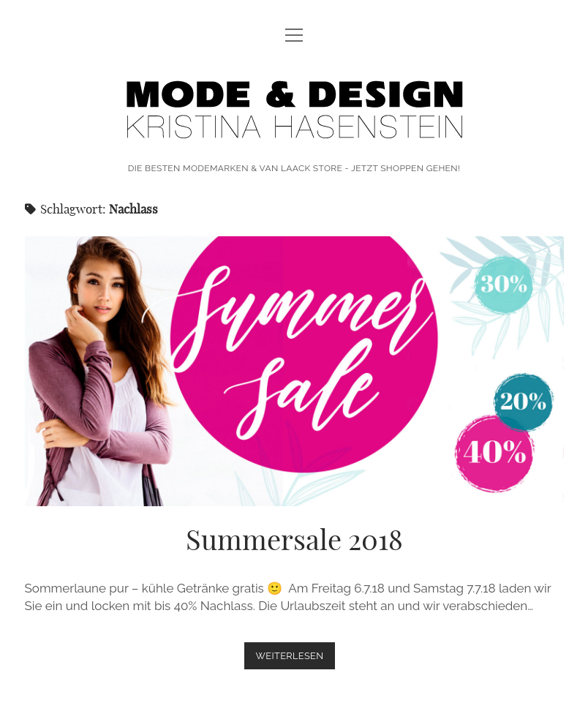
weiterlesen (296, 659)
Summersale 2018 (294, 371)
